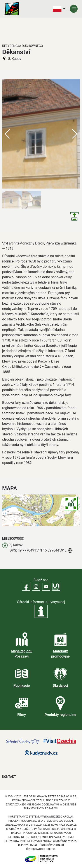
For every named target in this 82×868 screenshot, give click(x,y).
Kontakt (9, 777)
